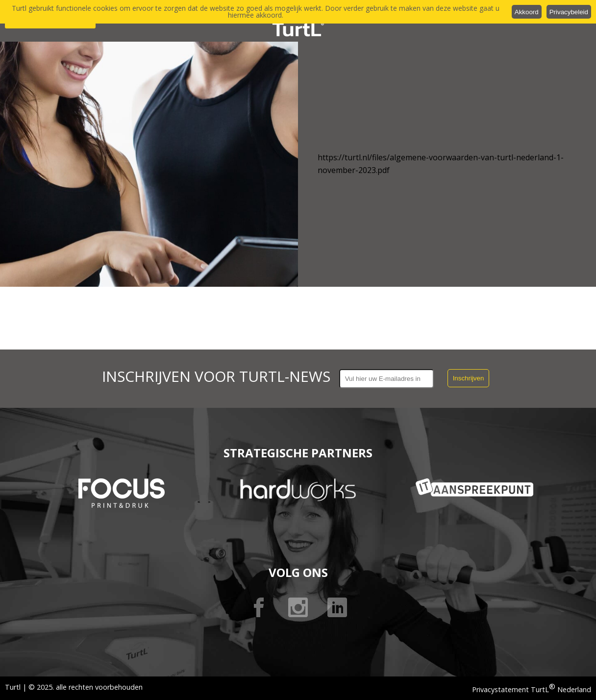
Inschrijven (469, 378)
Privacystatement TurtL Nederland (532, 689)
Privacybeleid (569, 12)
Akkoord (527, 12)
